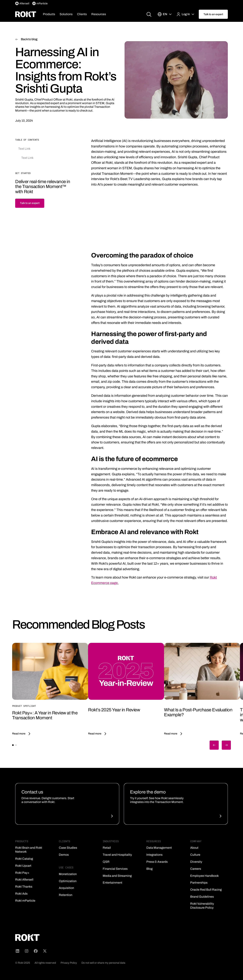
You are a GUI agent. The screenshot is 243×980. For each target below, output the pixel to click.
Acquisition (66, 888)
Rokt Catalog (24, 859)
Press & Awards (157, 862)
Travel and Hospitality (117, 855)
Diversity (196, 862)
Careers (196, 869)
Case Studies (68, 848)
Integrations (154, 855)
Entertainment (112, 883)
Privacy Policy (69, 963)
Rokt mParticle (25, 901)
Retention (66, 895)
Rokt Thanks (24, 887)
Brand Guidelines (202, 897)
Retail (107, 848)
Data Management (159, 848)
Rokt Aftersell (24, 880)
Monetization (68, 874)
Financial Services (115, 869)
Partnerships (199, 883)
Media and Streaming (117, 876)
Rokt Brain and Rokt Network (29, 850)
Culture (195, 855)
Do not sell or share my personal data (103, 963)
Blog (150, 869)
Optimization (68, 881)
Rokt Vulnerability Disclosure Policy (202, 906)
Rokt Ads (21, 894)
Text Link (24, 149)
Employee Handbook (204, 876)
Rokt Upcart (23, 866)
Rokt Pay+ (22, 873)
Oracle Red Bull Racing (206, 890)
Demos (64, 855)
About (194, 848)
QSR (106, 862)
